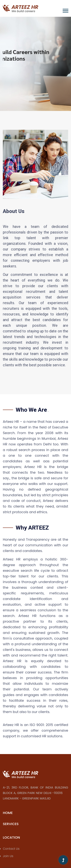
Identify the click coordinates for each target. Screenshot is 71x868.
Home (8, 813)
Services (11, 824)
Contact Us (11, 849)
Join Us (8, 856)
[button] (65, 10)
